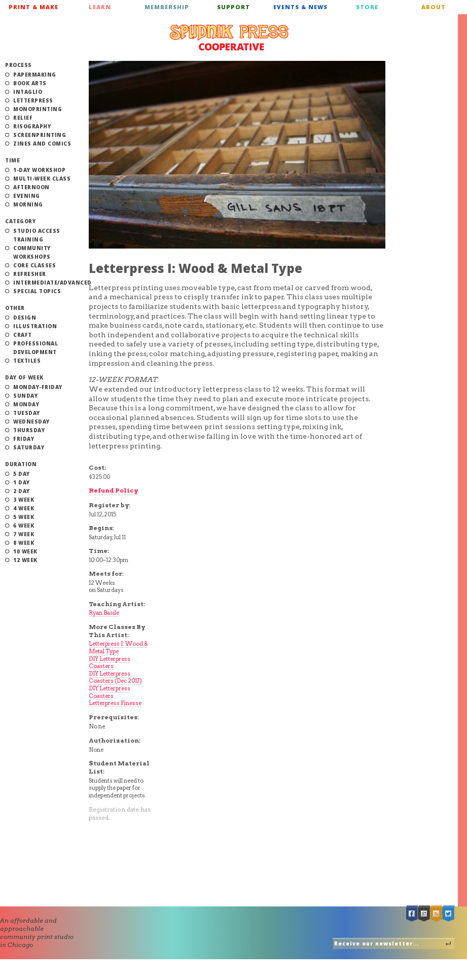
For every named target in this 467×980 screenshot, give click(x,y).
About (434, 7)
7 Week (24, 534)
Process (19, 65)
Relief (23, 118)
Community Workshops (32, 252)
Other (15, 308)
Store (367, 7)
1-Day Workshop (39, 170)
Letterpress (33, 100)
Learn (100, 7)
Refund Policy (113, 490)
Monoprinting (38, 109)
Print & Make (33, 7)
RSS (437, 914)
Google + (424, 914)
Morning (28, 204)
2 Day (22, 491)
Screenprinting (40, 135)
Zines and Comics (42, 144)
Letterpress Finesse (115, 703)
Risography (32, 126)
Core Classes (34, 265)
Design (25, 318)
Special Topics (37, 291)
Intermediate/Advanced (52, 283)
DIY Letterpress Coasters (110, 663)
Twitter (449, 914)
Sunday (25, 396)
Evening (27, 196)
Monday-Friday (38, 387)
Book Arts (30, 83)
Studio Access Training (37, 235)
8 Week (24, 543)
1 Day (22, 482)
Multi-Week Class (42, 179)
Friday (24, 439)
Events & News (300, 7)
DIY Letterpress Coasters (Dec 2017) (115, 677)
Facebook (412, 914)
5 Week (24, 517)
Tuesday (27, 413)
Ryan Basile (104, 613)
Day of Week (24, 377)
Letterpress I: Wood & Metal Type (118, 647)
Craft (23, 335)
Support (233, 7)
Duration (21, 464)
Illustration (35, 326)
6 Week (24, 526)
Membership (167, 7)
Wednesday (31, 422)
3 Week (24, 500)
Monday (26, 404)
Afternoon (31, 187)
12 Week (25, 560)
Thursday (29, 430)
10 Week (25, 551)
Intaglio (28, 92)
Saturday (29, 447)
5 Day (22, 474)
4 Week (24, 508)
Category (20, 221)
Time (12, 160)
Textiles (27, 361)
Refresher (30, 274)
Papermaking (35, 75)
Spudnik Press (229, 38)
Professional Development (35, 348)
